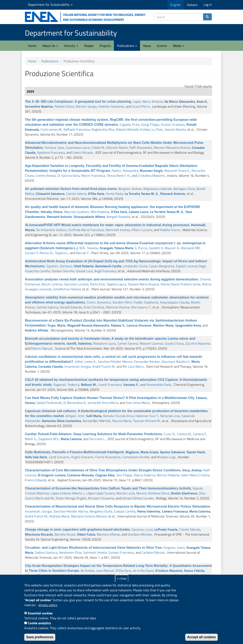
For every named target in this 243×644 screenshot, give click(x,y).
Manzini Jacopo (86, 106)
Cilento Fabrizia (190, 529)
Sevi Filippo (124, 475)
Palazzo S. (118, 325)
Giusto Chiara (174, 343)
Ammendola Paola (159, 385)
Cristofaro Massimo (151, 176)
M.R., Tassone (89, 248)
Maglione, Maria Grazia (142, 452)
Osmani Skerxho (63, 271)
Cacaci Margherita (162, 266)
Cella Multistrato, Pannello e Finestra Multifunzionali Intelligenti (74, 452)
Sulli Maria (94, 416)
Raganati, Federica (66, 385)
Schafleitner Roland (67, 289)
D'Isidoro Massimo (169, 571)
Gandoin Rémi (122, 302)
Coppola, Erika (130, 124)
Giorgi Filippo (150, 124)
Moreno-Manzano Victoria (172, 148)
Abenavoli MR (190, 248)
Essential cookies (40, 613)
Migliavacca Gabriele (158, 189)
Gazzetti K (156, 248)
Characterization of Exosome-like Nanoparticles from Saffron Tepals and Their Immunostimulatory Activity (108, 488)
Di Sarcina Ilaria (69, 176)
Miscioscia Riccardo (39, 534)
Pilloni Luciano (142, 230)
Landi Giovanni (59, 457)
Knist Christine (94, 307)
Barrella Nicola (65, 534)
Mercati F (82, 253)
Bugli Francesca (105, 271)
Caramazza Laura (78, 148)
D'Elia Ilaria (96, 194)
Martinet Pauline (118, 307)
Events (162, 46)
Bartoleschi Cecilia (108, 266)
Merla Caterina (71, 439)
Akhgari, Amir (75, 416)
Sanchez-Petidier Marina (115, 362)
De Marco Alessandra (180, 101)
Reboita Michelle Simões (133, 129)
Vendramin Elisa (70, 552)
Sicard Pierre (141, 106)
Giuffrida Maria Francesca (86, 230)
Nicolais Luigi (166, 457)
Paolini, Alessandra (125, 171)
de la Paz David (143, 571)
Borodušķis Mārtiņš (97, 421)
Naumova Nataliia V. (176, 362)
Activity (71, 46)
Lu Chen (157, 129)
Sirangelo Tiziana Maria (116, 248)
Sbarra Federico (145, 475)
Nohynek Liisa (170, 416)
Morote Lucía (126, 493)
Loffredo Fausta (166, 529)
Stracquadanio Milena (89, 217)
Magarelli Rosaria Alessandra (88, 325)
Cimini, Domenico (99, 302)
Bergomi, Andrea (130, 189)
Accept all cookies (201, 637)
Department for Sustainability (50, 5)
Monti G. (31, 439)
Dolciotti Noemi (117, 148)
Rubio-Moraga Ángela (71, 498)
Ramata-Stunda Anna (118, 416)
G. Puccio (141, 248)
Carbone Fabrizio (153, 552)
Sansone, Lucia (142, 529)
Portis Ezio (97, 284)
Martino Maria (163, 325)
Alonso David (170, 284)
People (89, 46)
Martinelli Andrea (118, 230)
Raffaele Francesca (77, 129)
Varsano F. (131, 385)
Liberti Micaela (83, 152)
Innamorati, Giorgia (38, 511)
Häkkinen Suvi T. (147, 416)
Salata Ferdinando (49, 403)
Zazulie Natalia (175, 129)
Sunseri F (31, 253)
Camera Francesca (175, 511)
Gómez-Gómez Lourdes (138, 498)
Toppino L (61, 253)
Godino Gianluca (46, 552)
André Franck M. (104, 366)
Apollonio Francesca (51, 152)
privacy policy (48, 605)
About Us (50, 46)
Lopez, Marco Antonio (148, 101)
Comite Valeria (76, 194)
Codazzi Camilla (125, 511)
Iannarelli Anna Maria (103, 403)
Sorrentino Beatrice (39, 106)
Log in (208, 5)
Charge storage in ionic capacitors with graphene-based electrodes (77, 529)
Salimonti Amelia (95, 552)
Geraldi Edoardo (71, 307)
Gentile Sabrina (47, 307)
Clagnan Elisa (105, 475)
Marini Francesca (93, 176)
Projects (105, 46)
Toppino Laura (116, 284)
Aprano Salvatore (172, 452)
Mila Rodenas (100, 212)
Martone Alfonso (108, 534)
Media (179, 46)
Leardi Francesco (110, 385)
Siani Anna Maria (138, 403)
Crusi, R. (169, 434)
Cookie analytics (39, 623)
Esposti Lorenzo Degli (191, 266)
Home (32, 46)
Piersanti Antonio (173, 194)
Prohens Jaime (190, 284)
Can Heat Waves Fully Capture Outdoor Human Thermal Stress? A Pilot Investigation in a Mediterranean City (110, 398)
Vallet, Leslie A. (85, 362)
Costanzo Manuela (80, 475)
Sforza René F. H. (118, 176)
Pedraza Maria (59, 516)
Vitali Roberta (84, 266)
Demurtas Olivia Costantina (61, 421)
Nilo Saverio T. (141, 307)
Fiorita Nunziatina (108, 457)
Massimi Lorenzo (151, 343)
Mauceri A (172, 248)
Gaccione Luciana (76, 284)
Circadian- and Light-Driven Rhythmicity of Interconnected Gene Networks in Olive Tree (93, 548)
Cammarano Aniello (136, 457)
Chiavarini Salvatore (50, 194)
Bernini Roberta (168, 475)
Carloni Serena (128, 343)
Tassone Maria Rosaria (143, 284)
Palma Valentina (149, 511)
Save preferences (40, 637)
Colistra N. (184, 434)
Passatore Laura (104, 343)
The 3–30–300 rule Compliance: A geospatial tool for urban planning (78, 102)
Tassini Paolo (196, 452)
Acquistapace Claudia (175, 302)
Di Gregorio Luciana (52, 475)
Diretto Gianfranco (184, 493)
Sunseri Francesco (121, 552)
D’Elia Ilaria (123, 571)
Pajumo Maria (122, 421)
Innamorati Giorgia (77, 366)
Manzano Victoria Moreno (89, 516)
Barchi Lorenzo (52, 284)
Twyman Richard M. (147, 421)
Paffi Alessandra (141, 148)
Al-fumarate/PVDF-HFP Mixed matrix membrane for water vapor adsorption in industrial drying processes (107, 225)
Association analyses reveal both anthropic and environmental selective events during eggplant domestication (111, 279)
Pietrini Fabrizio (42, 348)
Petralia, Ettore (51, 212)
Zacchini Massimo (198, 343)
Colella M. (98, 148)
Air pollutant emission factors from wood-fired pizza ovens (71, 189)
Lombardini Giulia (135, 266)
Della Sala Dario (36, 457)
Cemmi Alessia (46, 176)
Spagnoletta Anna (188, 325)
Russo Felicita (194, 571)
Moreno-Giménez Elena (153, 493)
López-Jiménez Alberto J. (68, 493)
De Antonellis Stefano (51, 230)
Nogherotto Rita (103, 129)
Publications (127, 46)
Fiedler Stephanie (146, 302)
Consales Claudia (51, 366)
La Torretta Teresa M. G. (142, 194)
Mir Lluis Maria (133, 366)
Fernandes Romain (147, 362)
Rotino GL (46, 253)
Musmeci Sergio (151, 171)
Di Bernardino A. (75, 403)
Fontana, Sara (54, 148)
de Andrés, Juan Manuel (97, 571)
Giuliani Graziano (173, 124)
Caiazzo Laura (138, 212)
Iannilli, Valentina (79, 343)
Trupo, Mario (56, 325)
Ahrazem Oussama (101, 498)
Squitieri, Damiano (59, 266)
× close (122, 578)
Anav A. (202, 101)
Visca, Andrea (192, 470)
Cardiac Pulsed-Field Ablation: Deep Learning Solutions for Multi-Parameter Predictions (93, 434)
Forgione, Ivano (174, 548)
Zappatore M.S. (49, 439)
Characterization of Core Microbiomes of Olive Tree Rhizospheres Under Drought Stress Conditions (103, 470)
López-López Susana (101, 493)
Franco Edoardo (36, 480)
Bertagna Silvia (184, 189)
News (147, 46)
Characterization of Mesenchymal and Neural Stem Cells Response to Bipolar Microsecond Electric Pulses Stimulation (117, 506)
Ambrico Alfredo (37, 330)
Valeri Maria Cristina (195, 475)
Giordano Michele (140, 534)
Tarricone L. (97, 439)
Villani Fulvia (86, 534)
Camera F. (200, 434)
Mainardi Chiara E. (177, 171)
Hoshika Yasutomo (111, 106)
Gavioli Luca (84, 271)
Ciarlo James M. (51, 129)
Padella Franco (170, 230)
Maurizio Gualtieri (76, 212)
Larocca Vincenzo (139, 325)
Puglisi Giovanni (82, 457)
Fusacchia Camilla (37, 271)
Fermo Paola (114, 194)
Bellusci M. (89, 385)
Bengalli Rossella (118, 217)
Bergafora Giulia (101, 511)
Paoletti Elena (64, 106)
